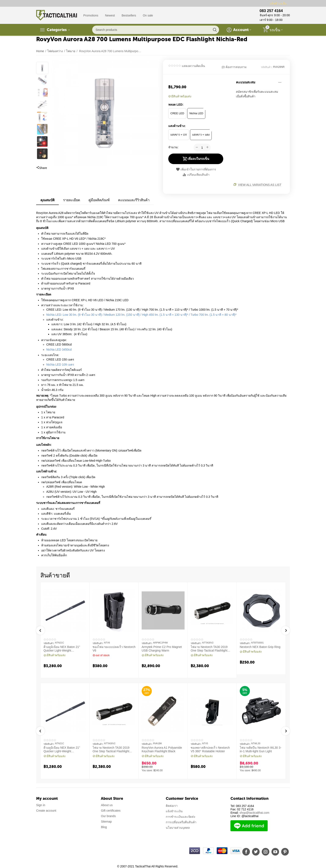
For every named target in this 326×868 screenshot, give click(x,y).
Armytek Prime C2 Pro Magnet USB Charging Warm (162, 649)
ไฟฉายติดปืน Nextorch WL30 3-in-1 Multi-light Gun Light (261, 749)
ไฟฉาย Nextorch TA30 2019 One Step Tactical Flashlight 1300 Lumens (209, 649)
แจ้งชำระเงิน (278, 3)
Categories (57, 30)
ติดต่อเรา (172, 806)
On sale (148, 15)
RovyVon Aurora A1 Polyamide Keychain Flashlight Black (162, 749)
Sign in (41, 805)
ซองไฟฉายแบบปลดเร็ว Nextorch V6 (114, 649)
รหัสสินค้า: (267, 67)
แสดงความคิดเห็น (193, 66)
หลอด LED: (176, 105)
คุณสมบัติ (47, 200)
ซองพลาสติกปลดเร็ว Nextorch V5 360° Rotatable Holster (210, 749)
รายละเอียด (71, 200)
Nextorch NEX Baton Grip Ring (260, 647)
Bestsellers (129, 15)
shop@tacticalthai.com (254, 813)
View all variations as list (260, 185)
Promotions (91, 15)
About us (107, 805)
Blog (104, 827)
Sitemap (106, 822)
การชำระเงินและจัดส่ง (180, 817)
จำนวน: (173, 147)
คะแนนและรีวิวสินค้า (134, 200)
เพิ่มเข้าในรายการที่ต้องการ (196, 169)
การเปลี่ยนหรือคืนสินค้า (181, 822)
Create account (46, 811)
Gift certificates (111, 811)
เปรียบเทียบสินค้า (196, 175)
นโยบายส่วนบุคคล (178, 828)
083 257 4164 (271, 11)
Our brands (108, 816)
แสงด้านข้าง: (177, 126)
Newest (110, 15)
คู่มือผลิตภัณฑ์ (99, 200)
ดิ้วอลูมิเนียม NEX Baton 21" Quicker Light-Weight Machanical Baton (62, 649)
